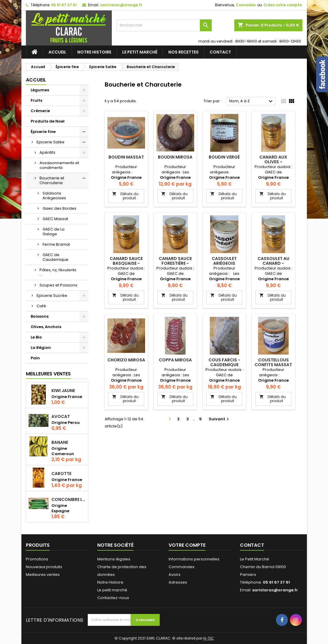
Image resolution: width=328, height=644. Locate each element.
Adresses (178, 582)
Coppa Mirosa (175, 360)
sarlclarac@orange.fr (121, 5)
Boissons (40, 316)
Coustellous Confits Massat (273, 362)
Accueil (57, 52)
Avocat (61, 416)
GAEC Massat (55, 219)
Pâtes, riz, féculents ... (58, 272)
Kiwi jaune (63, 391)
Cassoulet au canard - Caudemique (273, 263)
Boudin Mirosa (175, 157)
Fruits (36, 100)
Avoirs (175, 575)
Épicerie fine (43, 132)
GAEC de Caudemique (55, 257)
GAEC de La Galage (54, 232)
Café (41, 306)
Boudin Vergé (224, 157)
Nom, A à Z (252, 101)
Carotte (61, 474)
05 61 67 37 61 (64, 5)
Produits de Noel (48, 121)
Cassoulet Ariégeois (224, 261)
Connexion (246, 5)
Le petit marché (140, 52)
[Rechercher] (164, 25)
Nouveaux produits (44, 567)
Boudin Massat (126, 157)
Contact (220, 52)
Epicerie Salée (51, 142)
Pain (35, 358)
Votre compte (187, 545)
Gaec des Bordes (59, 208)
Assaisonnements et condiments (59, 165)
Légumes (40, 90)
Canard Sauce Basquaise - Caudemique (126, 263)
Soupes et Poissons (58, 285)
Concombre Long (69, 499)
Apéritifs (47, 152)
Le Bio (36, 337)
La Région (41, 348)
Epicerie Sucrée (52, 296)
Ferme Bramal (56, 244)
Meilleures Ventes (48, 374)
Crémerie (40, 111)
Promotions (37, 559)
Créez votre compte (283, 5)
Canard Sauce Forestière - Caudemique (175, 263)
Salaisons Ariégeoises (54, 196)
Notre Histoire (94, 52)
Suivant (220, 419)
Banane (60, 442)
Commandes (182, 567)
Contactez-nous (113, 598)
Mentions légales (114, 559)
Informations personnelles (194, 559)
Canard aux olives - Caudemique (273, 162)
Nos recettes (183, 52)
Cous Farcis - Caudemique (224, 362)
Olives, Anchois (46, 327)
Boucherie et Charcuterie (52, 180)
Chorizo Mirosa (126, 360)
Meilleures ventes (43, 575)
